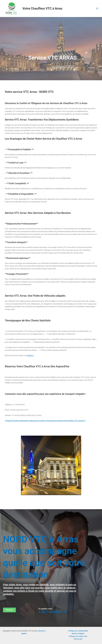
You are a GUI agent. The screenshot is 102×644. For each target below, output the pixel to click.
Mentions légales (78, 633)
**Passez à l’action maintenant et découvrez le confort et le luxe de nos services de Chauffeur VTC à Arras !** (45, 421)
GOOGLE (30, 355)
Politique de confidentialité (78, 631)
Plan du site (78, 639)
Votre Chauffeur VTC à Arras (42, 8)
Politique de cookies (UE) (78, 636)
